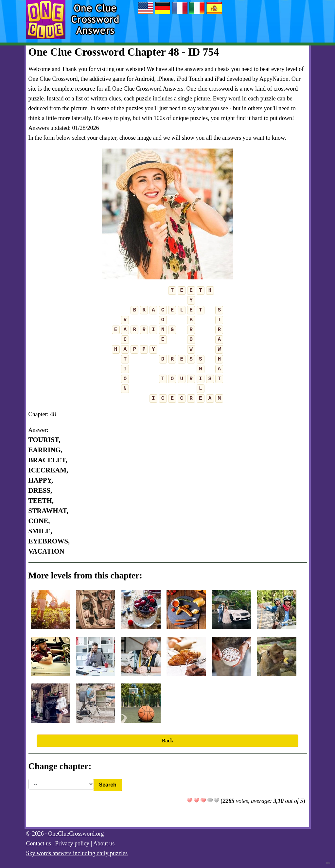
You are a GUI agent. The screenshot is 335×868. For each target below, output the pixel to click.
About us (104, 843)
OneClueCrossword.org (76, 834)
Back (168, 741)
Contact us (39, 843)
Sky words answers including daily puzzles (77, 853)
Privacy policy (72, 843)
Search (108, 785)
